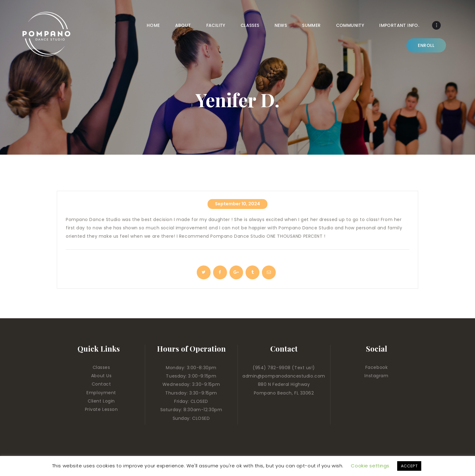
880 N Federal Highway (284, 384)
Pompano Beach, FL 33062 (284, 393)
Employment (101, 393)
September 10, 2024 (238, 204)
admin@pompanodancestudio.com (284, 376)
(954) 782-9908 (272, 368)
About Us (101, 376)
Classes (101, 367)
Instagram (376, 376)
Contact (101, 384)
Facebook (376, 367)
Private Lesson (101, 409)
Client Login (101, 401)
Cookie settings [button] (370, 466)
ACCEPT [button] (409, 466)
